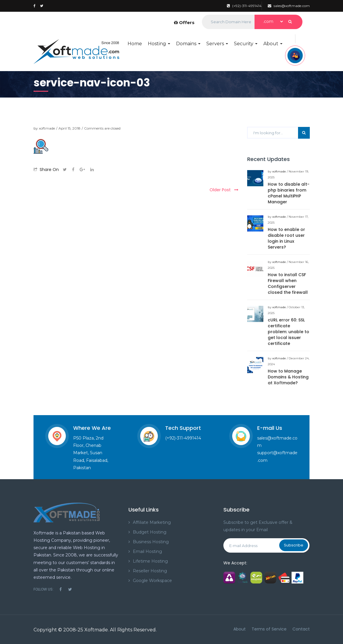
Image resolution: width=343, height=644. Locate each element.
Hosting (159, 44)
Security (246, 44)
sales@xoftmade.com (289, 6)
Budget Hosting (150, 532)
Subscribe (294, 545)
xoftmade (47, 128)
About (273, 44)
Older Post (224, 190)
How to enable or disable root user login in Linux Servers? (286, 238)
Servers (217, 44)
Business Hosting (151, 542)
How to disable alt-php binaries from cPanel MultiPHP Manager (289, 193)
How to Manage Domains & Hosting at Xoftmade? (288, 377)
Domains (188, 44)
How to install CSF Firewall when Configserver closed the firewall (288, 284)
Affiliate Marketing (152, 522)
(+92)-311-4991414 (244, 6)
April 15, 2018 (70, 128)
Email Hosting (147, 551)
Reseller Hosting (150, 571)
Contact (301, 629)
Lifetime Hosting (150, 561)
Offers (184, 22)
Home (135, 44)
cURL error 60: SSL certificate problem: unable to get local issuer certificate (288, 332)
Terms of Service (269, 629)
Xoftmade (96, 630)
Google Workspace (152, 581)
